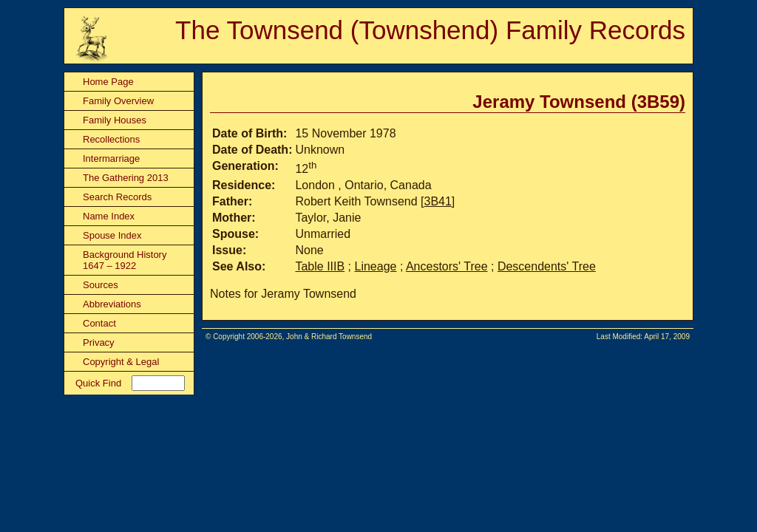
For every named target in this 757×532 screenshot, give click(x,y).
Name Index (109, 216)
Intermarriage (111, 158)
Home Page (108, 82)
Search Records (117, 197)
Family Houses (115, 120)
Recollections (111, 139)
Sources (101, 285)
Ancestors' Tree (447, 266)
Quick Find (98, 383)
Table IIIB (320, 266)
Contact (99, 323)
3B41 (437, 201)
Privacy (99, 342)
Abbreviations (112, 304)
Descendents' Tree (547, 266)
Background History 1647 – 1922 (125, 260)
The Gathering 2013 (126, 178)
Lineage (376, 266)
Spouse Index (112, 235)
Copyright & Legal (121, 362)
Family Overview (118, 101)
